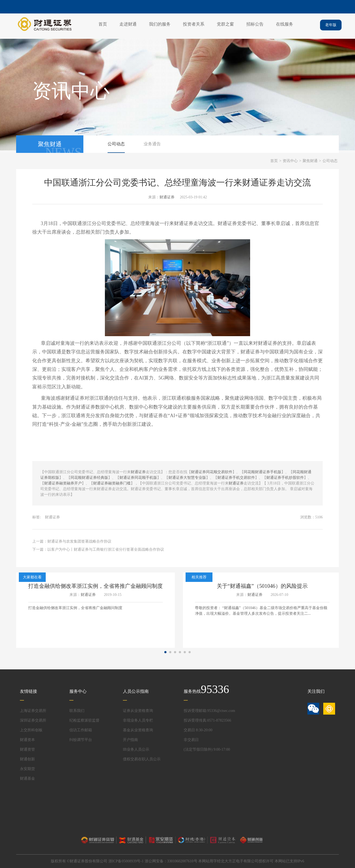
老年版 (331, 25)
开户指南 (130, 740)
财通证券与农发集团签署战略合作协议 (79, 541)
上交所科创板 (31, 730)
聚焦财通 (310, 161)
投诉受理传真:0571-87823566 (207, 720)
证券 (232, 223)
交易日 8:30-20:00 (198, 730)
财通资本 (27, 740)
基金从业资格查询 (138, 730)
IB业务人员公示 (136, 749)
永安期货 (27, 769)
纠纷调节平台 (81, 740)
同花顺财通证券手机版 (262, 472)
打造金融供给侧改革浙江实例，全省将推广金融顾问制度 (95, 586)
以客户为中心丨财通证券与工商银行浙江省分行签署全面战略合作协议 (106, 549)
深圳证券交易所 (33, 720)
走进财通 (128, 24)
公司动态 (116, 144)
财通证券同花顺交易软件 (212, 472)
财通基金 (27, 779)
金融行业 (277, 416)
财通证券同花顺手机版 (138, 478)
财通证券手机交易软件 (236, 478)
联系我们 (77, 711)
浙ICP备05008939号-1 (126, 861)
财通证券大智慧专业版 (187, 478)
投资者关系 (194, 24)
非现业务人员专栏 (138, 720)
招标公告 (255, 24)
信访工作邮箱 (81, 730)
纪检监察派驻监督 (84, 720)
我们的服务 (160, 24)
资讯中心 (290, 161)
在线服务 (285, 24)
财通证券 (167, 197)
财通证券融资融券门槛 (112, 483)
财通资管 (27, 749)
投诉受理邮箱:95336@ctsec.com (209, 711)
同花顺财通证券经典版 (89, 478)
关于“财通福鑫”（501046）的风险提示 (262, 586)
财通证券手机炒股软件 (285, 478)
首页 (103, 24)
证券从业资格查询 (138, 711)
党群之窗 (225, 24)
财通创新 (27, 759)
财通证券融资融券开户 (63, 483)
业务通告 (152, 144)
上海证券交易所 (33, 711)
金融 (76, 424)
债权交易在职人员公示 (142, 759)
